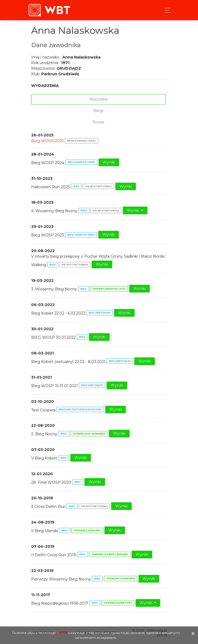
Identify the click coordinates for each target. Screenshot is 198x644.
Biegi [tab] (98, 111)
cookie (61, 633)
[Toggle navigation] (166, 10)
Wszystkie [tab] (98, 99)
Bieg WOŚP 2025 (47, 141)
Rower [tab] (98, 122)
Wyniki (109, 162)
